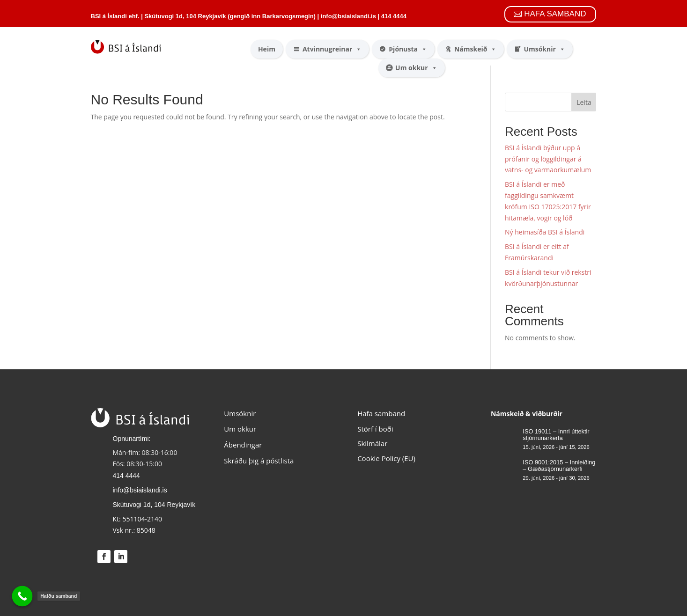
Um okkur (416, 68)
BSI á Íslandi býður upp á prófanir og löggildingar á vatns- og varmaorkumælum (548, 159)
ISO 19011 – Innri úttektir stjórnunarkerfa (556, 435)
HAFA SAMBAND (555, 14)
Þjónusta (408, 49)
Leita (584, 102)
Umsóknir (544, 49)
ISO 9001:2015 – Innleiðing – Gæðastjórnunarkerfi (559, 466)
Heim (267, 49)
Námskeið (475, 49)
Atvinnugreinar (332, 49)
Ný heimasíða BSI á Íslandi (545, 232)
